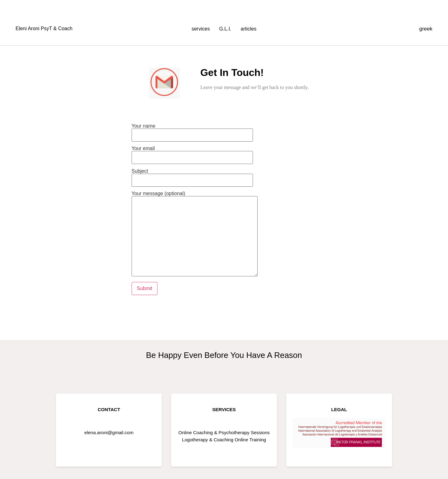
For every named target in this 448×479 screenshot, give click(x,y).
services (201, 29)
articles (249, 29)
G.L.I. (225, 29)
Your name (192, 131)
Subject (192, 176)
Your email (192, 153)
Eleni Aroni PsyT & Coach (44, 28)
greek (426, 29)
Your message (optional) (195, 234)
